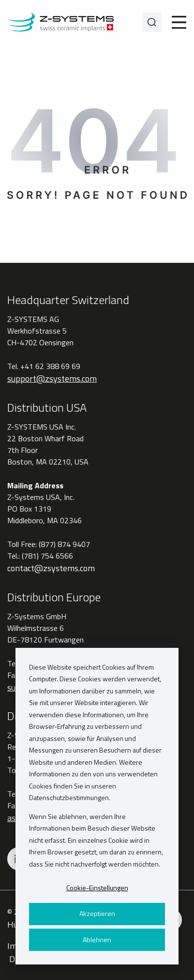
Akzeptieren (97, 913)
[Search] (152, 22)
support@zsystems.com (52, 378)
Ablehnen (97, 940)
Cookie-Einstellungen (97, 888)
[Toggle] (179, 22)
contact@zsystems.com (51, 568)
